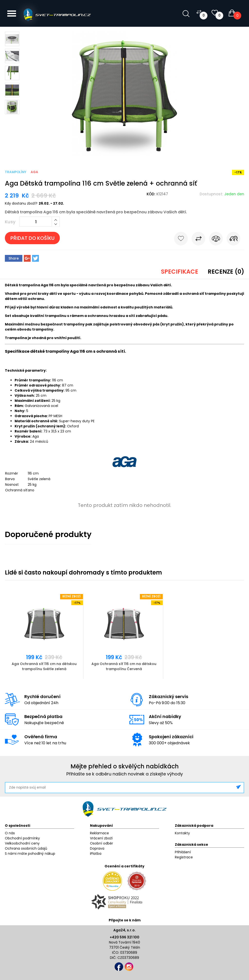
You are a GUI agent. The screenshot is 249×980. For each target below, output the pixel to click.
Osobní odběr (102, 843)
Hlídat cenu (216, 240)
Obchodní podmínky (22, 838)
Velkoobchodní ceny (22, 843)
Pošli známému (233, 240)
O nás (10, 833)
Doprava (97, 848)
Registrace (184, 857)
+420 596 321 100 (124, 937)
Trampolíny (16, 172)
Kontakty (182, 833)
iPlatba (96, 854)
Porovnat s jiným (198, 240)
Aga (34, 172)
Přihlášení (183, 852)
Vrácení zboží (101, 838)
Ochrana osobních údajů (26, 848)
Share (14, 258)
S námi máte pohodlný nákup (30, 854)
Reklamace (99, 833)
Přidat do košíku (32, 238)
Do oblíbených (181, 240)
